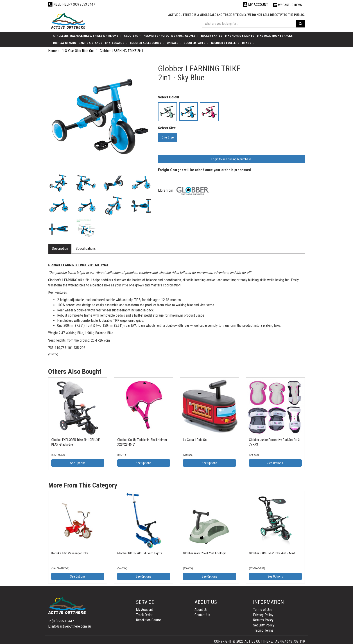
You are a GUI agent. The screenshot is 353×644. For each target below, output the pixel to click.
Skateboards (116, 43)
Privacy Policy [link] (263, 615)
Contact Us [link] (202, 615)
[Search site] (300, 24)
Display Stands (64, 43)
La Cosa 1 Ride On (195, 440)
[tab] (60, 249)
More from (185, 190)
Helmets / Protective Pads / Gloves (171, 36)
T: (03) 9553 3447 (61, 621)
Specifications (86, 248)
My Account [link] (144, 610)
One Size (168, 137)
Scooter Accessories (147, 43)
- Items (287, 5)
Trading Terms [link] (263, 630)
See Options (78, 463)
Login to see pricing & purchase (231, 159)
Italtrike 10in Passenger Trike (70, 553)
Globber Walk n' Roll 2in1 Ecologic (205, 553)
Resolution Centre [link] (148, 620)
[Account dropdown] (256, 5)
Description (60, 248)
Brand (248, 43)
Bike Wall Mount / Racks (275, 36)
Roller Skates (212, 36)
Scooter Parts (196, 43)
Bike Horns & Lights (240, 36)
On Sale (174, 43)
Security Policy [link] (264, 625)
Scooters (132, 36)
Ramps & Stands (90, 43)
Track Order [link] (144, 615)
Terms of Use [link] (263, 610)
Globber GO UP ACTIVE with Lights (140, 553)
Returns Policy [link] (263, 620)
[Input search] (249, 24)
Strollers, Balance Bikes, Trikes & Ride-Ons (87, 36)
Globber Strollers (225, 43)
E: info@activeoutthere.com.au (69, 626)
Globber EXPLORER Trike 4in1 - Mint (272, 553)
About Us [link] (201, 610)
